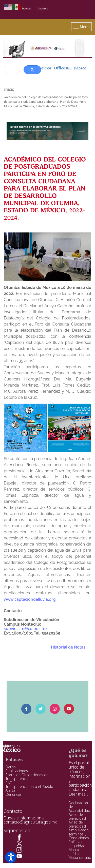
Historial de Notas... (70, 647)
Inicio (9, 89)
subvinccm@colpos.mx (26, 628)
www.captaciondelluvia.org (30, 599)
